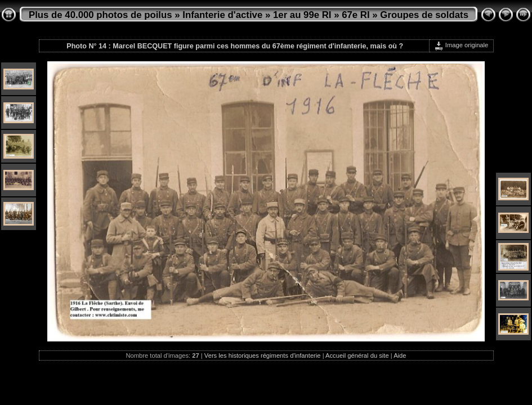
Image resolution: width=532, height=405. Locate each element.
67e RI (356, 15)
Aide (400, 355)
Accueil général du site (357, 355)
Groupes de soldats (424, 15)
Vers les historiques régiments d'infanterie (263, 355)
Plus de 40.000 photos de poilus (100, 15)
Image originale (461, 45)
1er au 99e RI (302, 15)
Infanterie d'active (222, 15)
